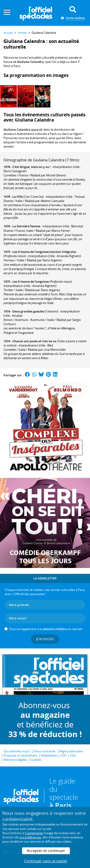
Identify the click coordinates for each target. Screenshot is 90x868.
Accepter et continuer (46, 851)
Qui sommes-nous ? (17, 751)
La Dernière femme (26, 226)
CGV (63, 755)
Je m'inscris (45, 639)
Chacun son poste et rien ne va (34, 341)
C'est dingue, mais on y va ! (32, 167)
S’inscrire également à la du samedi (46, 629)
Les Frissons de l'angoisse (31, 282)
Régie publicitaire (71, 751)
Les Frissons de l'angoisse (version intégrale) (44, 252)
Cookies (36, 760)
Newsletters (49, 755)
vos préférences (30, 837)
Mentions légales (15, 760)
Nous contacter (45, 751)
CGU (73, 755)
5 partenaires (34, 833)
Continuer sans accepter (46, 861)
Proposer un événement (21, 755)
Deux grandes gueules (28, 311)
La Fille (18, 197)
